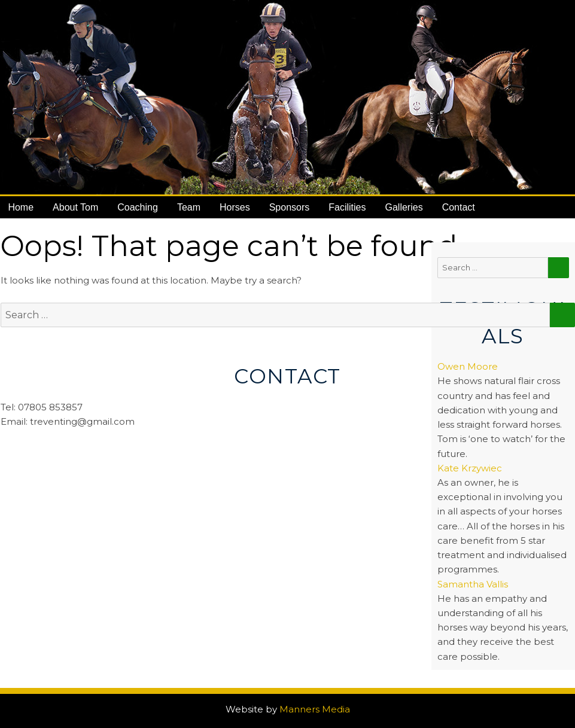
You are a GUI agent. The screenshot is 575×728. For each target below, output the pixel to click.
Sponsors (290, 207)
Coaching (138, 207)
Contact (459, 207)
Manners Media (315, 709)
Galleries (404, 207)
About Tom (75, 207)
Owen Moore (468, 366)
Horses (235, 207)
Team (189, 207)
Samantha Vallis (473, 584)
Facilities (347, 207)
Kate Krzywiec (470, 468)
